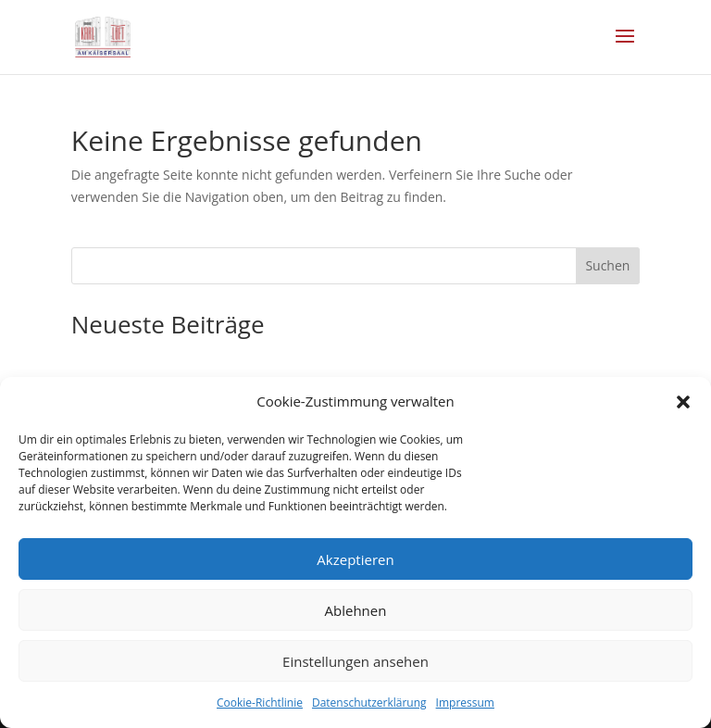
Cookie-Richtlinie (260, 703)
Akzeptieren (355, 559)
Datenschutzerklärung (369, 703)
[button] (683, 402)
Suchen (607, 265)
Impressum (465, 703)
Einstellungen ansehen (355, 661)
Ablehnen (356, 610)
